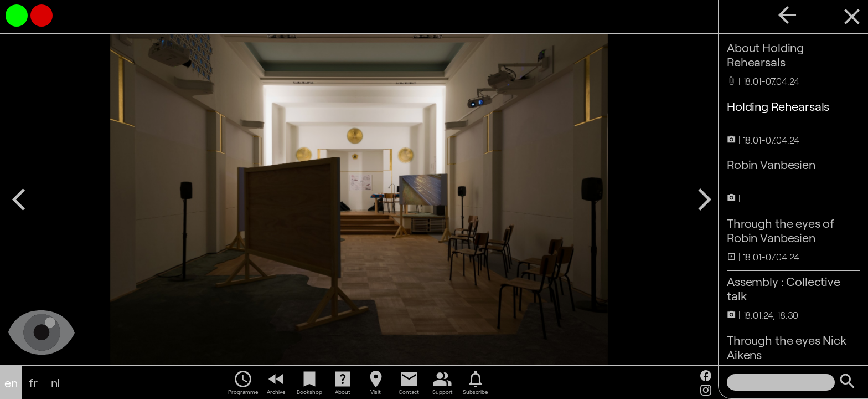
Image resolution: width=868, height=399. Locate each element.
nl (56, 382)
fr (33, 382)
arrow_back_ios (19, 199)
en (11, 382)
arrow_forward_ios (705, 199)
